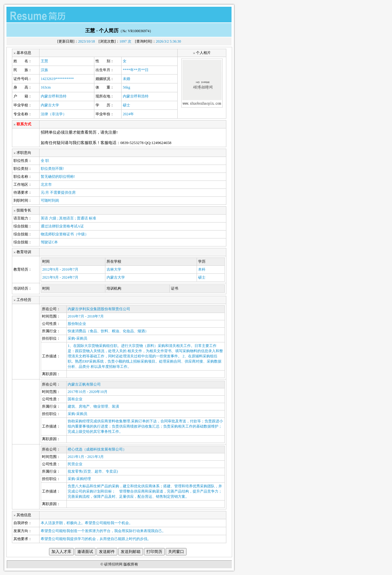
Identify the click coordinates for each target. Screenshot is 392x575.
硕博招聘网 (113, 564)
